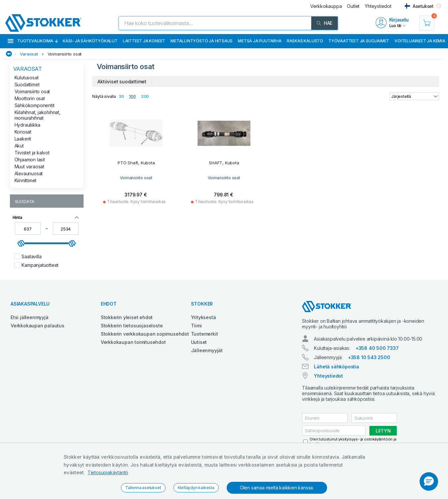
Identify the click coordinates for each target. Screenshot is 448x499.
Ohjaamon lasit (30, 160)
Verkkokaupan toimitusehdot (133, 342)
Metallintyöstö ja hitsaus (202, 41)
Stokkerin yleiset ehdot (127, 317)
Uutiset (199, 342)
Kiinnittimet (26, 180)
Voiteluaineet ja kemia (420, 41)
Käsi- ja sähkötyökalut (90, 41)
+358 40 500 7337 (377, 348)
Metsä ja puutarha (260, 41)
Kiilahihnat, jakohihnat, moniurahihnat (37, 115)
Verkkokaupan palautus (37, 326)
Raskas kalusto (305, 41)
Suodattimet (27, 84)
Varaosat (29, 54)
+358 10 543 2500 (369, 357)
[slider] (21, 243)
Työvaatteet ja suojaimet (359, 41)
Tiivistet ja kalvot (32, 153)
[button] (429, 481)
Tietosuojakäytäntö (108, 472)
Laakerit (23, 139)
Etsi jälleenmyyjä (30, 317)
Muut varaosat (29, 166)
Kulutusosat (27, 78)
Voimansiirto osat (65, 54)
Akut (19, 146)
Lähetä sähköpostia (336, 367)
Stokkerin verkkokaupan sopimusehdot (145, 334)
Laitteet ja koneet (144, 41)
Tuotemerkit (205, 334)
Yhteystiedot (328, 376)
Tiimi (196, 326)
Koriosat (23, 132)
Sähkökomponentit (35, 105)
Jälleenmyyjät (207, 350)
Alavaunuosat (29, 173)
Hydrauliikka (28, 125)
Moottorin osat (30, 98)
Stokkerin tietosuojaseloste (132, 326)
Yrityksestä (204, 317)
